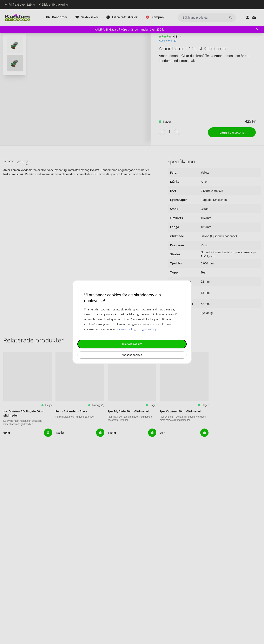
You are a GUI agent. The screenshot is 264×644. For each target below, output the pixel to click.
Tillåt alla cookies (132, 344)
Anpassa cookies (132, 355)
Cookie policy (126, 329)
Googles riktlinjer (148, 329)
